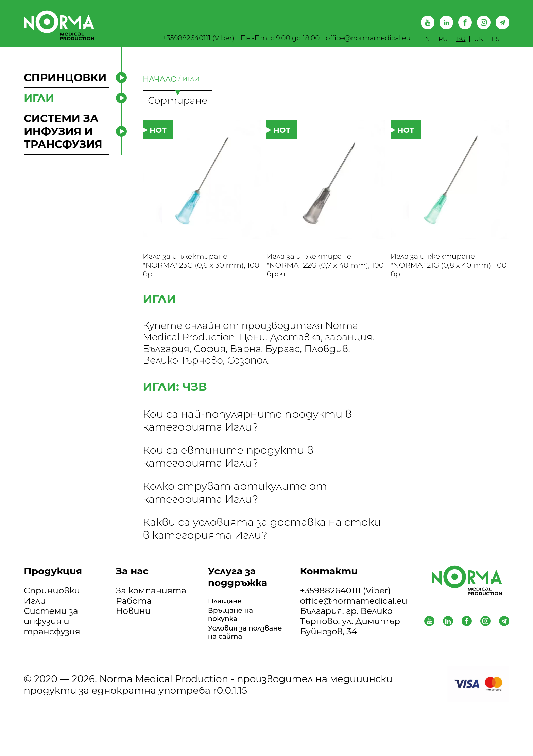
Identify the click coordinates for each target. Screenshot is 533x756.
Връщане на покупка (236, 626)
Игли (35, 609)
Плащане (229, 611)
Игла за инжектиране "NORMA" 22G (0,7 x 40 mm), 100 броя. (318, 271)
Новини (133, 620)
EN (425, 39)
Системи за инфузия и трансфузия (52, 630)
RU (443, 39)
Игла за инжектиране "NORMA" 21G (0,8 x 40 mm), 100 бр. (442, 271)
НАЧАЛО (160, 79)
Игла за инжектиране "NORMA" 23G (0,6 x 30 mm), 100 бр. (194, 271)
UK (478, 39)
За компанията (151, 599)
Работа (134, 609)
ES (495, 39)
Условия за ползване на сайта (235, 652)
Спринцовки (52, 599)
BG (461, 39)
